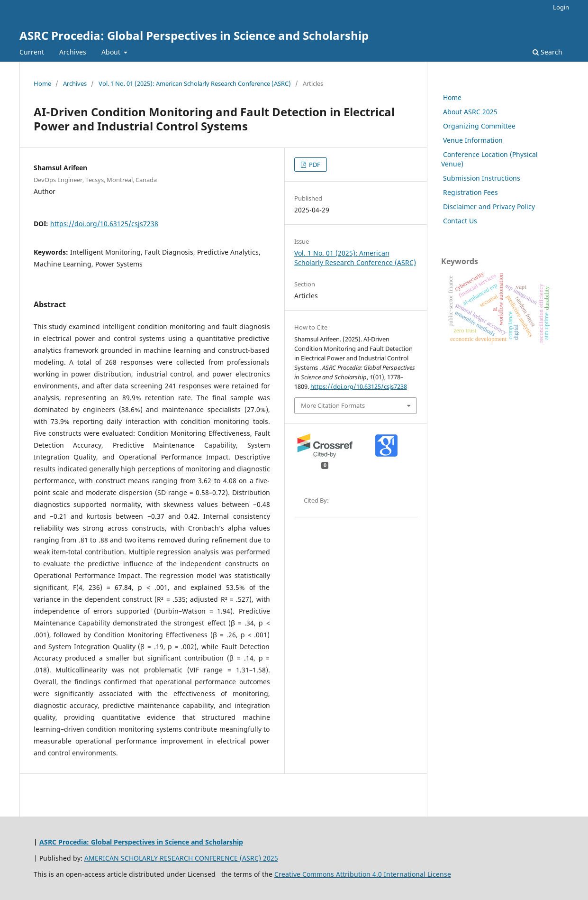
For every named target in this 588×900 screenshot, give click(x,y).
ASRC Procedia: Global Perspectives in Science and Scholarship (194, 35)
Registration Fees (470, 192)
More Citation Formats (333, 405)
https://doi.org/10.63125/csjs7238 (104, 224)
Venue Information (472, 140)
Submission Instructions (481, 178)
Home (42, 83)
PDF (314, 165)
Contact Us (459, 221)
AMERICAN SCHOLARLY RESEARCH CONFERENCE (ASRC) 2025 (181, 858)
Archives (73, 52)
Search (547, 52)
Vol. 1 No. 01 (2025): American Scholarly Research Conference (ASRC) (195, 83)
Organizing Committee (478, 126)
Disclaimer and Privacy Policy (488, 207)
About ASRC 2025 (469, 112)
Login (561, 7)
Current (32, 52)
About (112, 52)
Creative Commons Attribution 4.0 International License (363, 874)
